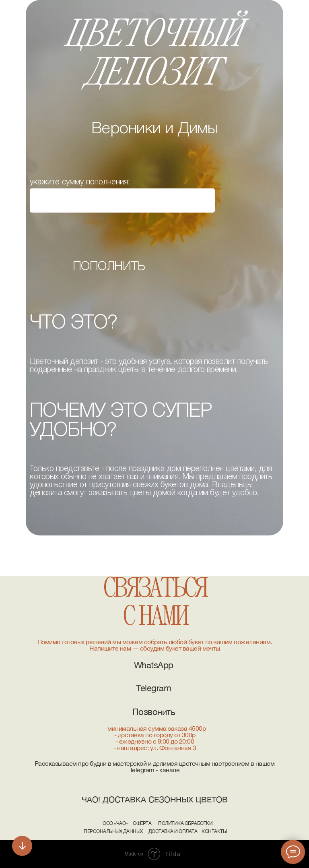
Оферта (142, 823)
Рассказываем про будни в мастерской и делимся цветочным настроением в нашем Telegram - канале (155, 767)
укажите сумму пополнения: (80, 182)
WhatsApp (154, 665)
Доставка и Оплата (173, 831)
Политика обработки (185, 823)
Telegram (153, 688)
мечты (211, 648)
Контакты (214, 831)
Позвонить (154, 712)
